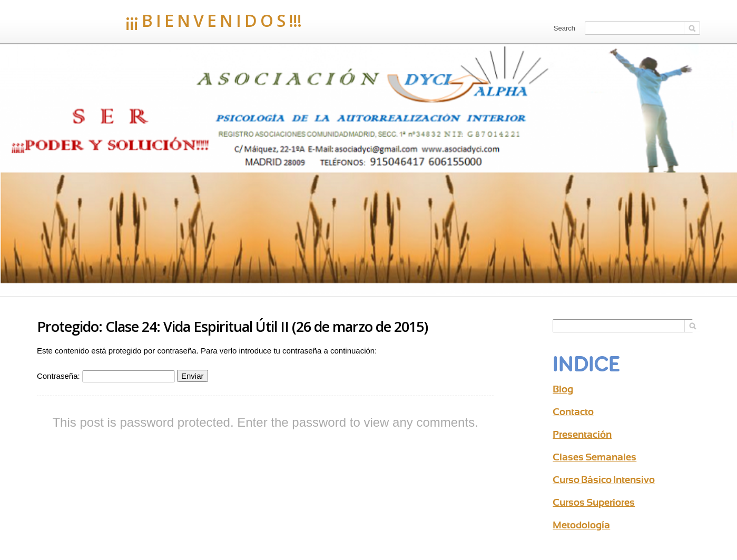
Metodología (581, 525)
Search (564, 28)
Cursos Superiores (594, 502)
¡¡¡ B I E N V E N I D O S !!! (169, 20)
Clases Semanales (594, 457)
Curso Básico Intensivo (604, 480)
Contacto (573, 412)
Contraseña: (106, 376)
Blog (563, 389)
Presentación (582, 434)
